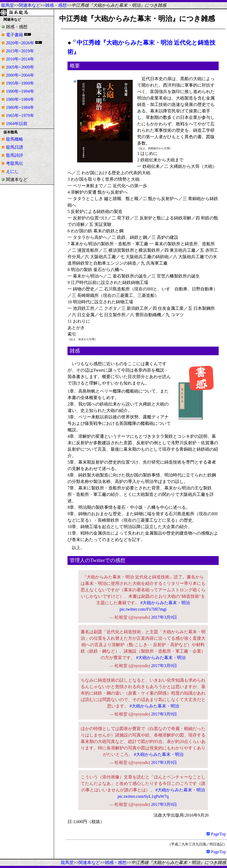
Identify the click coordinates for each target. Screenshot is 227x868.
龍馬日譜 (15, 147)
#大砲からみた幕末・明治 (165, 603)
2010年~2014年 (20, 59)
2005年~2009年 (20, 67)
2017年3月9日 (164, 617)
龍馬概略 (15, 139)
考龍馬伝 (15, 163)
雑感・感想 (56, 5)
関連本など (30, 5)
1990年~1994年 (20, 91)
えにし (12, 171)
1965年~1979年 (20, 115)
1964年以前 (17, 124)
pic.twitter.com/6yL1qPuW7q (143, 796)
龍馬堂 (8, 5)
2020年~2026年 (20, 43)
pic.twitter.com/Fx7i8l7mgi (143, 609)
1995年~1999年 (20, 83)
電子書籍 (15, 35)
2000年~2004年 (20, 75)
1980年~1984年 (20, 99)
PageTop (216, 834)
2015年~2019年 (20, 51)
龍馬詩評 (15, 155)
